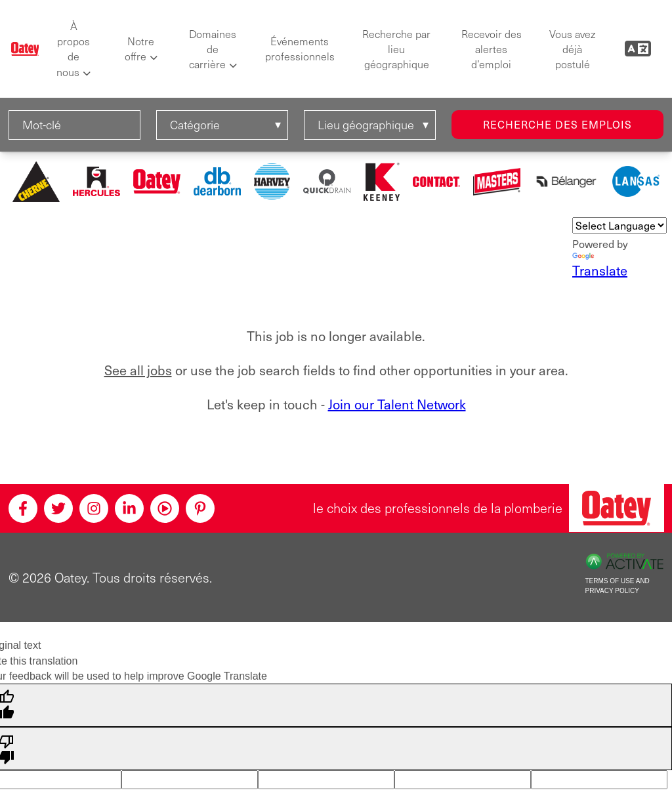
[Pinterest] (200, 508)
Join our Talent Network (397, 404)
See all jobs (138, 370)
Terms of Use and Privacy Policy (618, 586)
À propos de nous (73, 49)
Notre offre (140, 49)
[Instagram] (94, 508)
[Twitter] (58, 508)
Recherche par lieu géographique (396, 49)
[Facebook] (23, 508)
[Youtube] (165, 508)
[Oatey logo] (25, 49)
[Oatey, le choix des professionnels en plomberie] (617, 508)
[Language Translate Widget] (619, 225)
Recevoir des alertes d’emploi (492, 49)
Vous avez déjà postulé (572, 49)
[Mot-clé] (74, 125)
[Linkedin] (129, 508)
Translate (600, 266)
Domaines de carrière (213, 49)
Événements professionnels (300, 49)
